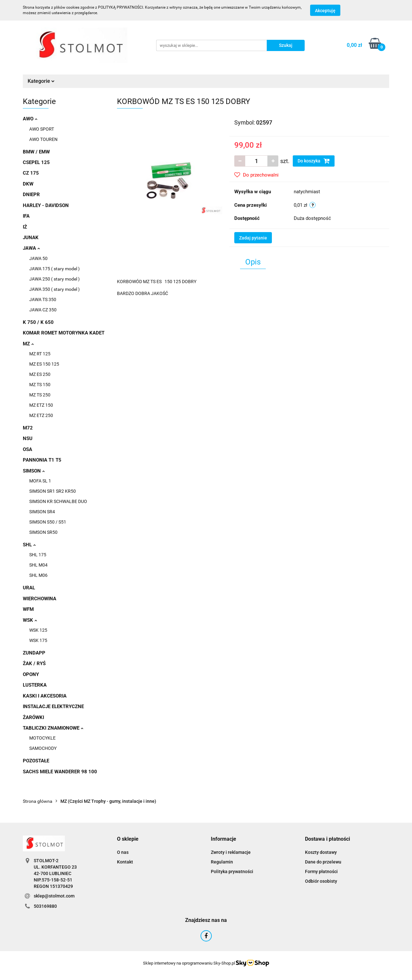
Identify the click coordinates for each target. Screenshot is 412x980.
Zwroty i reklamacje (231, 852)
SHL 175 (38, 555)
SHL (29, 545)
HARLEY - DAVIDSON (46, 205)
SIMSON (34, 471)
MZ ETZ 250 (41, 415)
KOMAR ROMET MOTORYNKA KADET (64, 333)
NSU (28, 438)
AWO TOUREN (43, 139)
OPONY (31, 674)
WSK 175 (38, 640)
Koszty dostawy (321, 852)
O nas (123, 852)
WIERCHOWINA (40, 599)
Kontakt (125, 862)
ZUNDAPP (34, 653)
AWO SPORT (42, 129)
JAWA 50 (38, 258)
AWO (30, 119)
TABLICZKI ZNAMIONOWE (53, 728)
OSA (27, 449)
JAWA (31, 248)
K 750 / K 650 (38, 322)
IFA (26, 216)
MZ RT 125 (40, 354)
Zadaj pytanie (253, 238)
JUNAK (31, 238)
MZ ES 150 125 (44, 364)
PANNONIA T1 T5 (42, 460)
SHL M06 (38, 575)
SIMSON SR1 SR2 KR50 (53, 491)
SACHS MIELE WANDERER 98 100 (60, 772)
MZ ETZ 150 (41, 405)
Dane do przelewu (323, 862)
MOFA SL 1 (40, 481)
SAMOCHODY (43, 748)
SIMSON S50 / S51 (48, 522)
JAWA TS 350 (43, 299)
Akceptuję (325, 11)
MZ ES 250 (40, 374)
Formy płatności (321, 872)
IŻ (25, 227)
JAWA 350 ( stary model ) (54, 289)
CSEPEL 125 (36, 162)
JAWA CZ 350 (43, 310)
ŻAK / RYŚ (34, 663)
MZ (28, 344)
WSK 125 (38, 630)
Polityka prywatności (232, 872)
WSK (30, 620)
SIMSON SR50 (43, 532)
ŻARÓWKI (33, 717)
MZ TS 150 (40, 385)
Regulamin (222, 862)
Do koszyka (314, 161)
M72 (28, 428)
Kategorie (41, 81)
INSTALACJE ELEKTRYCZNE (53, 707)
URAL (29, 588)
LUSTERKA (35, 685)
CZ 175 (31, 173)
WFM (28, 609)
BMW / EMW (36, 152)
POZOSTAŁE (36, 761)
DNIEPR (31, 195)
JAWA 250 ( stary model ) (54, 279)
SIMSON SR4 (42, 512)
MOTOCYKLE (42, 738)
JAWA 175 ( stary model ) (54, 269)
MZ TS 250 (40, 395)
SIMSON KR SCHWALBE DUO (58, 501)
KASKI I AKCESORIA (45, 696)
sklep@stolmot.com (54, 896)
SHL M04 (38, 565)
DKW (28, 184)
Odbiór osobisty (321, 881)
